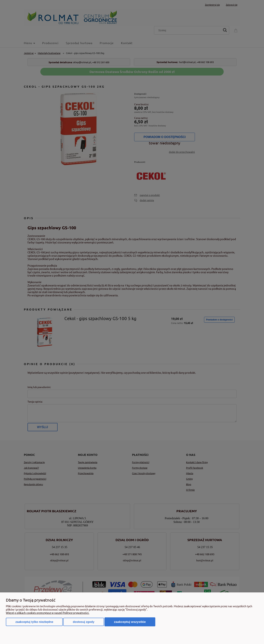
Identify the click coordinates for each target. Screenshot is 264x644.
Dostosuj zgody (84, 622)
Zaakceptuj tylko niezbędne (34, 622)
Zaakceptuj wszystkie (130, 622)
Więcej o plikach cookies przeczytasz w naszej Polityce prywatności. (48, 613)
